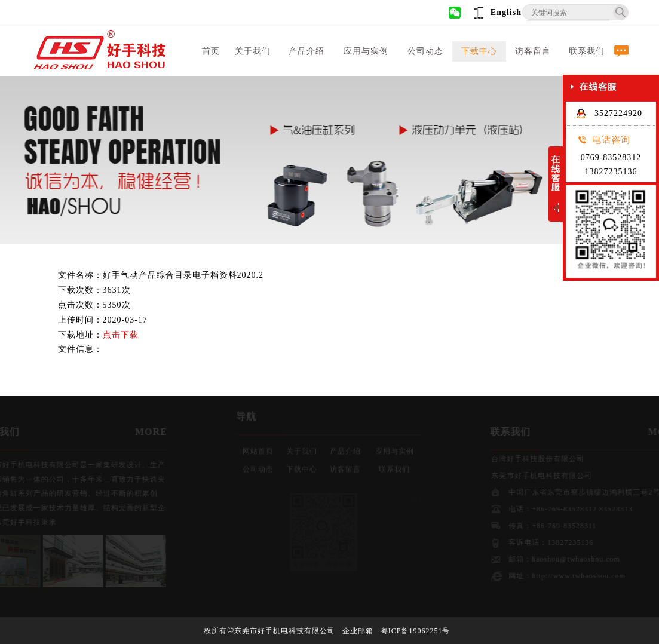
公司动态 (425, 51)
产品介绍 (306, 51)
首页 (211, 51)
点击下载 (121, 335)
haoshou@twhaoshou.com (584, 559)
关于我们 (253, 51)
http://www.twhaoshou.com (586, 576)
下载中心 (479, 51)
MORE (143, 432)
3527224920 (609, 113)
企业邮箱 (358, 631)
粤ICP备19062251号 (416, 631)
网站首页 (258, 449)
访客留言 (533, 51)
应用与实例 (366, 51)
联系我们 (587, 51)
